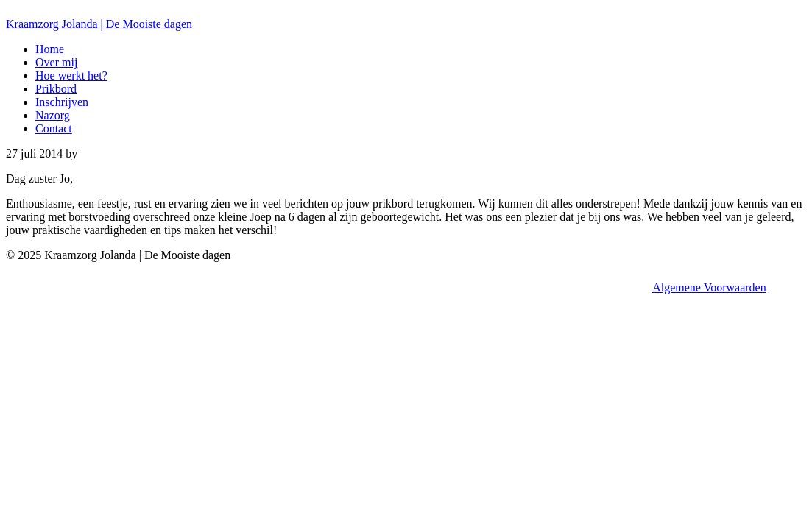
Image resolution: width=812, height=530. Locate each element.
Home (50, 49)
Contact (54, 128)
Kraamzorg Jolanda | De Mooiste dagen (99, 24)
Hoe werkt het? (71, 75)
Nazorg (53, 115)
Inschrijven (62, 102)
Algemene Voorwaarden (709, 287)
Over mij (56, 62)
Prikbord (56, 89)
